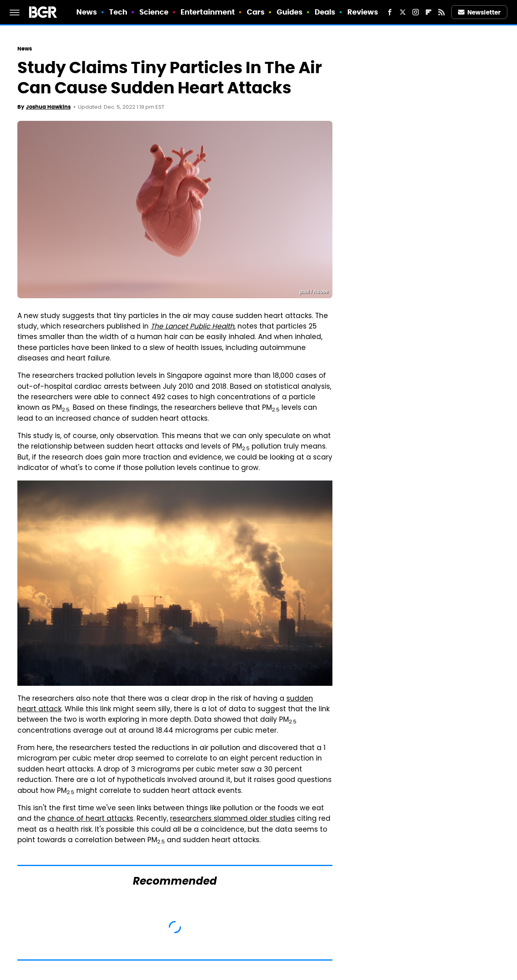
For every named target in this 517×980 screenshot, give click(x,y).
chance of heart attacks (90, 819)
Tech (118, 12)
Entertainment (208, 12)
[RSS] (441, 12)
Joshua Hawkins (48, 107)
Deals (325, 12)
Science (154, 12)
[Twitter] (403, 12)
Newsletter (479, 12)
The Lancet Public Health (192, 327)
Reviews (363, 12)
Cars (256, 12)
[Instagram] (416, 12)
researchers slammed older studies (232, 819)
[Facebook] (390, 12)
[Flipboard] (429, 12)
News (87, 12)
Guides (290, 12)
